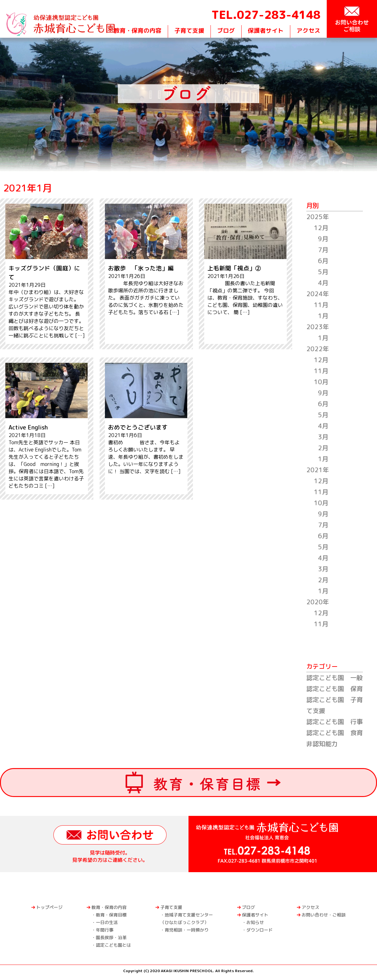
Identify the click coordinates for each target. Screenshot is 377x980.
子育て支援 (189, 30)
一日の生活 (107, 922)
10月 (321, 382)
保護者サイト (266, 30)
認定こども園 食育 (335, 733)
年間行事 (105, 930)
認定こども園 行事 (335, 722)
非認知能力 (322, 744)
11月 (321, 305)
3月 (323, 437)
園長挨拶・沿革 (111, 937)
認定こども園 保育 (335, 689)
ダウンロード (260, 930)
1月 (323, 316)
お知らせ (255, 922)
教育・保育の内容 (138, 30)
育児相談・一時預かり (187, 930)
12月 (321, 228)
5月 (323, 272)
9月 (323, 239)
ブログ (226, 30)
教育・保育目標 (111, 915)
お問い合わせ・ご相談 (324, 915)
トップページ (49, 907)
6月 (323, 261)
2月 (323, 448)
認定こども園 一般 (335, 678)
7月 (323, 250)
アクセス (309, 30)
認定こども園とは (113, 945)
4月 (323, 283)
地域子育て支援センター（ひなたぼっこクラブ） (187, 919)
